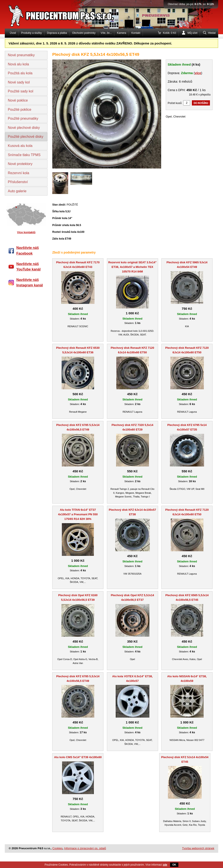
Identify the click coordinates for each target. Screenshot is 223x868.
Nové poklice (18, 100)
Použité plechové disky (26, 137)
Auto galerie (17, 191)
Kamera (122, 33)
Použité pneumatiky (23, 118)
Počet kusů (175, 103)
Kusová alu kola (20, 146)
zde (165, 865)
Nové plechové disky (24, 128)
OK (174, 865)
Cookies (57, 848)
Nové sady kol (19, 82)
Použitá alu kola (20, 73)
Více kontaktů (26, 232)
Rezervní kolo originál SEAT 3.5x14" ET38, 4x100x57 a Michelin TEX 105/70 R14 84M (132, 267)
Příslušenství (18, 182)
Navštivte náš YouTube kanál (28, 267)
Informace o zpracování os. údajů (85, 848)
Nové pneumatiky (21, 55)
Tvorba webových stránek (198, 848)
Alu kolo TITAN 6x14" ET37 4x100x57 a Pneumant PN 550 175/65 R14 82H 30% (78, 514)
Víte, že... (106, 33)
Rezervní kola (19, 173)
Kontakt (136, 33)
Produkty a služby (31, 33)
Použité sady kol (21, 91)
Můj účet (192, 33)
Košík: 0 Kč (170, 33)
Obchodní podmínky (84, 33)
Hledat (212, 33)
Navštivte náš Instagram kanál (30, 283)
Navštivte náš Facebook (28, 251)
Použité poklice (20, 110)
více (198, 73)
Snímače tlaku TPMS (24, 155)
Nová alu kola (18, 64)
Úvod (13, 33)
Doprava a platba (57, 33)
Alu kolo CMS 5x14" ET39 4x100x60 (78, 757)
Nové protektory (20, 164)
